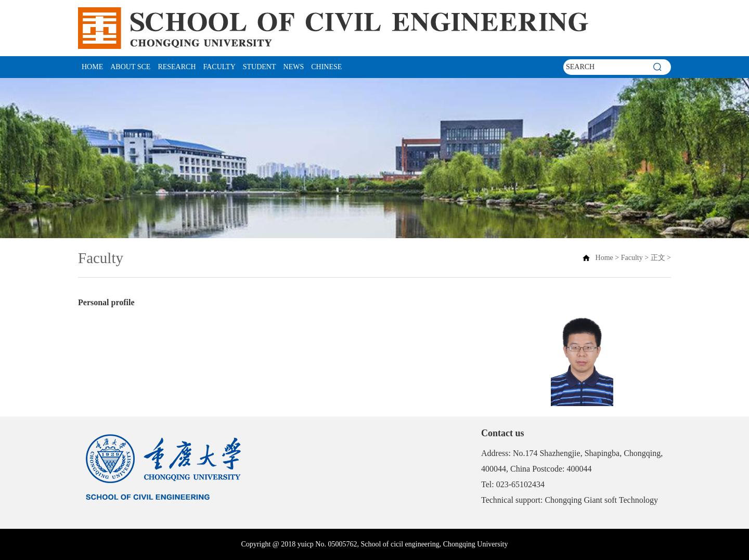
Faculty (219, 67)
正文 (658, 258)
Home (92, 67)
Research (177, 67)
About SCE (130, 67)
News (294, 67)
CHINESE (326, 67)
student (260, 67)
